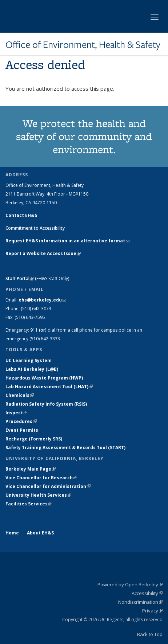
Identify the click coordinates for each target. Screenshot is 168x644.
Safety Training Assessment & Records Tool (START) (65, 448)
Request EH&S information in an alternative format (67, 241)
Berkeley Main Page (31, 469)
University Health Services (38, 495)
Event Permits (22, 430)
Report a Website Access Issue (43, 253)
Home (12, 533)
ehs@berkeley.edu (42, 300)
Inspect (16, 413)
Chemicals (20, 395)
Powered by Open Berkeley (130, 584)
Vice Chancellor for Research (41, 478)
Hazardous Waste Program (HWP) (44, 378)
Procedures (21, 421)
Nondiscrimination (140, 602)
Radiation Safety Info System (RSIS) (46, 404)
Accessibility (147, 593)
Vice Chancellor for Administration (48, 486)
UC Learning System (29, 360)
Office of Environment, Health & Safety (83, 45)
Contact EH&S (21, 215)
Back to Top (150, 634)
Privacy (152, 611)
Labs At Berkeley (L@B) (32, 369)
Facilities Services (29, 504)
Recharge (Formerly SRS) (34, 439)
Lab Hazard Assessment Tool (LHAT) (49, 387)
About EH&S (40, 533)
